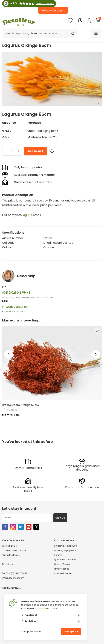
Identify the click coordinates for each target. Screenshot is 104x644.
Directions (7, 564)
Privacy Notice (62, 569)
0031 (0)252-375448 (16, 293)
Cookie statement (64, 573)
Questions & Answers (65, 560)
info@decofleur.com (16, 307)
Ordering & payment (65, 550)
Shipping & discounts (66, 546)
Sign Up (60, 518)
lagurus (28, 215)
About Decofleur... (11, 588)
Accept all (71, 632)
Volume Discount (53, 10)
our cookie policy (47, 608)
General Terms (62, 564)
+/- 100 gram (9, 410)
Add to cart (36, 151)
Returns (58, 555)
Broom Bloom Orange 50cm (20, 405)
